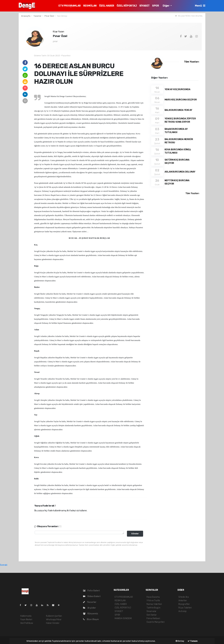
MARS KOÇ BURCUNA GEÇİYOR (181, 100)
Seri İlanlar (152, 615)
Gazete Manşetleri (156, 622)
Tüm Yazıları (192, 62)
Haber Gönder (53, 623)
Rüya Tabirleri (185, 608)
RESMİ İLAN (90, 6)
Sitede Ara (184, 597)
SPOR (155, 6)
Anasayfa (26, 16)
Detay (180, 641)
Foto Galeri (91, 591)
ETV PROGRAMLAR (70, 6)
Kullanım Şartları (54, 616)
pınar (55, 41)
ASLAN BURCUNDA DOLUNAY (180, 172)
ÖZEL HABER (107, 6)
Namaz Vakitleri (154, 604)
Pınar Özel (49, 16)
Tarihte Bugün (153, 608)
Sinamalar (151, 611)
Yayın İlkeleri (26, 620)
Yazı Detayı (62, 16)
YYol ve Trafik (153, 601)
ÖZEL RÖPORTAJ (127, 6)
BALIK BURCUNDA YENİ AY (178, 110)
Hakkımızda (26, 616)
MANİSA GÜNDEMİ (123, 618)
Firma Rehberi (153, 618)
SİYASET (145, 6)
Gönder (135, 534)
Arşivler (90, 608)
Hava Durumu (153, 597)
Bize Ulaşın (91, 619)
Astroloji (182, 611)
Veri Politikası (27, 623)
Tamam (193, 641)
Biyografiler (184, 604)
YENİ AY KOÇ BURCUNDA (177, 89)
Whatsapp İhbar (54, 620)
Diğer (166, 6)
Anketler (183, 601)
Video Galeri (92, 596)
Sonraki (4, 565)
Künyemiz (91, 614)
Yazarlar (38, 16)
